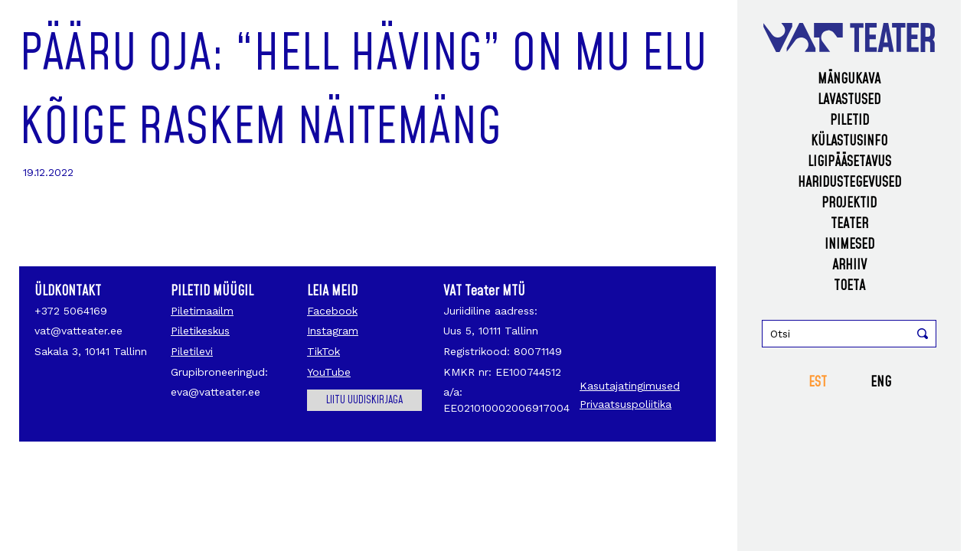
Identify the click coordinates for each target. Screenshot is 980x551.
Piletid (849, 121)
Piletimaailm (202, 311)
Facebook (332, 311)
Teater (849, 224)
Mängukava (849, 79)
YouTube (329, 372)
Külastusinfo (849, 141)
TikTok (323, 351)
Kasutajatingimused (630, 386)
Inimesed (849, 245)
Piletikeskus (200, 331)
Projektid (849, 203)
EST (818, 382)
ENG (881, 382)
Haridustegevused (849, 183)
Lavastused (849, 100)
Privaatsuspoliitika (626, 404)
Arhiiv (849, 265)
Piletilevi (192, 351)
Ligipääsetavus (849, 162)
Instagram (333, 331)
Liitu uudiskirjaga (364, 400)
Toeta (849, 286)
